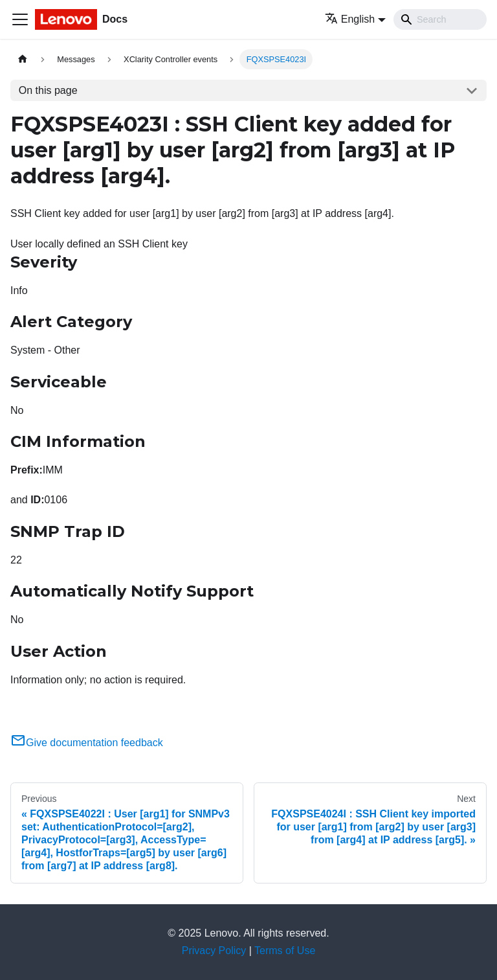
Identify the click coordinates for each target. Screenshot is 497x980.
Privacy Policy (214, 951)
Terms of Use (285, 951)
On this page (48, 90)
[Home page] (23, 59)
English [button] (350, 19)
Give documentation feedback (87, 743)
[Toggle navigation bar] (20, 19)
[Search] (440, 19)
